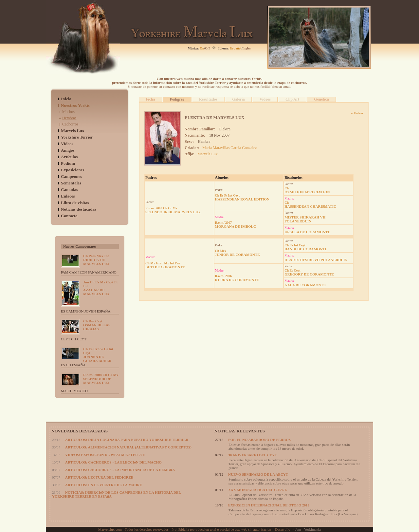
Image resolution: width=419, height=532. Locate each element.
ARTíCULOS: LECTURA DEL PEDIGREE (99, 477)
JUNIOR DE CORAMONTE (237, 253)
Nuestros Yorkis (75, 105)
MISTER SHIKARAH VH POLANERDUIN (305, 219)
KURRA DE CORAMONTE (237, 278)
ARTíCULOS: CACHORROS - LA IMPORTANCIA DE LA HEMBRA (120, 470)
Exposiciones (73, 170)
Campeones (71, 176)
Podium (68, 163)
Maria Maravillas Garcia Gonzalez (229, 148)
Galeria (238, 99)
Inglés (246, 48)
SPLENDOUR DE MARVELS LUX (101, 379)
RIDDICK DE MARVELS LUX (96, 260)
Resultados (208, 99)
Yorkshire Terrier (77, 137)
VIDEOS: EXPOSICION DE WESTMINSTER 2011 (105, 455)
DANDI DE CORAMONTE (306, 247)
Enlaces (68, 196)
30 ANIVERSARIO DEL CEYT (253, 455)
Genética (321, 99)
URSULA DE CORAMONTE (307, 232)
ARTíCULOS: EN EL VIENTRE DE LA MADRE (104, 485)
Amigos (68, 150)
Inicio (66, 99)
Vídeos (67, 144)
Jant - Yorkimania (308, 529)
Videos (265, 99)
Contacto (69, 216)
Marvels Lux (73, 131)
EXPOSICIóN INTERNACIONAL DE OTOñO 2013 (269, 505)
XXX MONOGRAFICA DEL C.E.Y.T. (258, 490)
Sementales (71, 183)
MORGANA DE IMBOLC (236, 225)
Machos (68, 112)
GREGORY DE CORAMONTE (309, 272)
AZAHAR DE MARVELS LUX (100, 288)
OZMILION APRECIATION (307, 190)
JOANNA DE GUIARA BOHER (98, 355)
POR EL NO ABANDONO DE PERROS (259, 440)
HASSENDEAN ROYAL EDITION (242, 197)
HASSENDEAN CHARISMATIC (310, 205)
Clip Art (292, 99)
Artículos (69, 157)
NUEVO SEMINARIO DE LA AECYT (258, 474)
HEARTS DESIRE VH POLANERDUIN (316, 260)
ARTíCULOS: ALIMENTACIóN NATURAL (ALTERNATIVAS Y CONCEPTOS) (128, 447)
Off (207, 48)
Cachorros (70, 124)
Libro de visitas (75, 203)
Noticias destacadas (79, 209)
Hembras (69, 118)
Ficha (150, 99)
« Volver (357, 113)
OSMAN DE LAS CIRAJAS (97, 325)
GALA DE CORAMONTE (305, 285)
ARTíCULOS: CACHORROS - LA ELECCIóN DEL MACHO (113, 462)
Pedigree (177, 99)
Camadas (69, 190)
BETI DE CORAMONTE (165, 265)
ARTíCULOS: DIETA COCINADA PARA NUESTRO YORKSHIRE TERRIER (127, 440)
